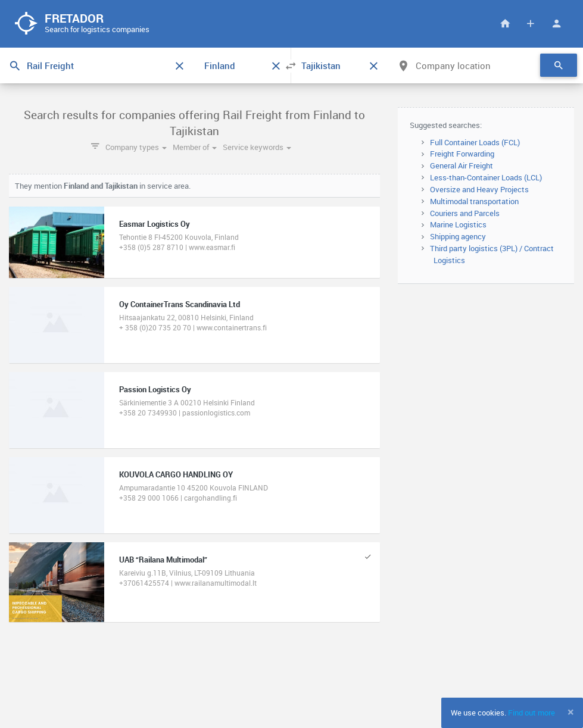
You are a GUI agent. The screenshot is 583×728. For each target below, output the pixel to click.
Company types (136, 147)
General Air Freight (462, 165)
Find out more (531, 713)
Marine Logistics (458, 224)
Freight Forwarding (462, 154)
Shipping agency (458, 236)
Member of (195, 147)
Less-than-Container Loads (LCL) (486, 177)
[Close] (571, 712)
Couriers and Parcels (465, 213)
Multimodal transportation (474, 201)
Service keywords (257, 147)
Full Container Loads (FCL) (475, 142)
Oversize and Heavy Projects (479, 189)
